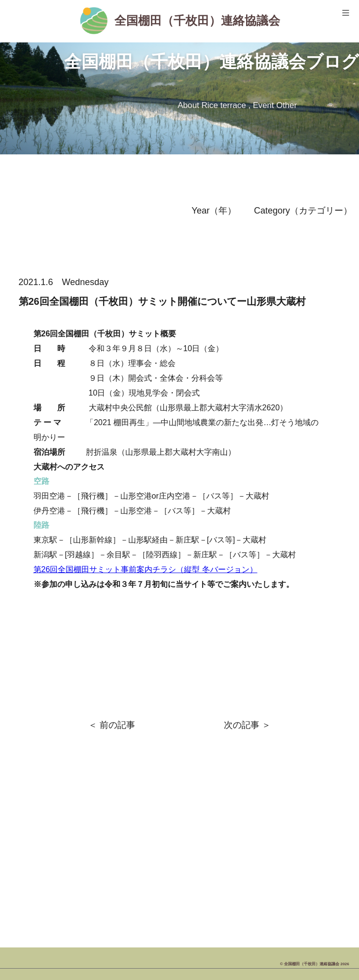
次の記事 (242, 725)
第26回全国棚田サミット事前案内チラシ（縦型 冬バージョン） (145, 569)
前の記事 (117, 725)
